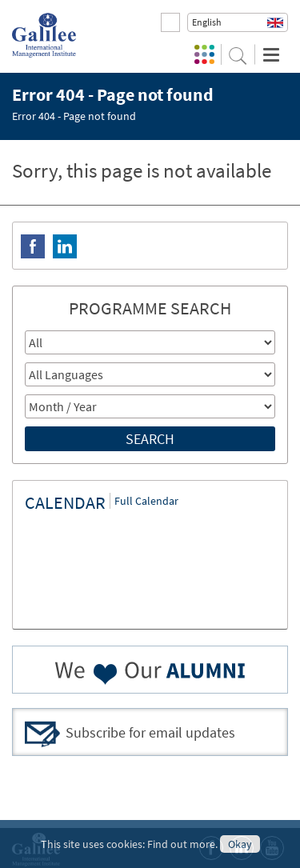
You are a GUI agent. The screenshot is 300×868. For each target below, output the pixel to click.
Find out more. (182, 844)
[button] (238, 22)
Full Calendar (146, 501)
